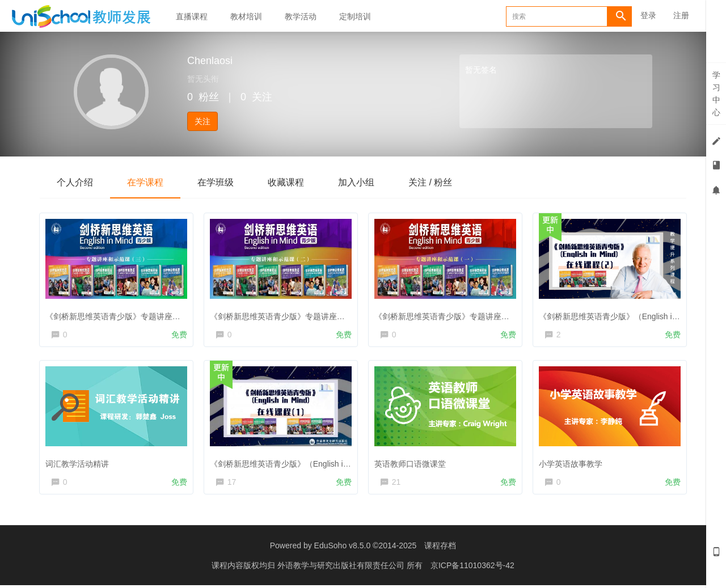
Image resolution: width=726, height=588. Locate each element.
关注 (202, 121)
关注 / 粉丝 (430, 182)
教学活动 (301, 16)
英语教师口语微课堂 (412, 463)
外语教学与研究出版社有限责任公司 (342, 568)
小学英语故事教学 (572, 463)
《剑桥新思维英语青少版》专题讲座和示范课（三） (138, 314)
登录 (648, 15)
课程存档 (440, 548)
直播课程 (192, 16)
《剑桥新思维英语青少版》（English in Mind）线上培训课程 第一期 (331, 463)
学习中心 (716, 94)
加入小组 (356, 182)
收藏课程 (286, 182)
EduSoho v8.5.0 (343, 548)
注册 (681, 15)
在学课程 (145, 182)
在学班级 (216, 182)
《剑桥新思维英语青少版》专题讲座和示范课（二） (303, 314)
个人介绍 (75, 182)
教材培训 (246, 16)
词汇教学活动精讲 (79, 463)
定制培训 (355, 16)
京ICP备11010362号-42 (472, 568)
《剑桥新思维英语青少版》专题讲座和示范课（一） (467, 314)
